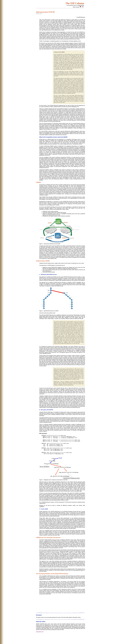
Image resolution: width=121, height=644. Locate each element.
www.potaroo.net (40, 640)
